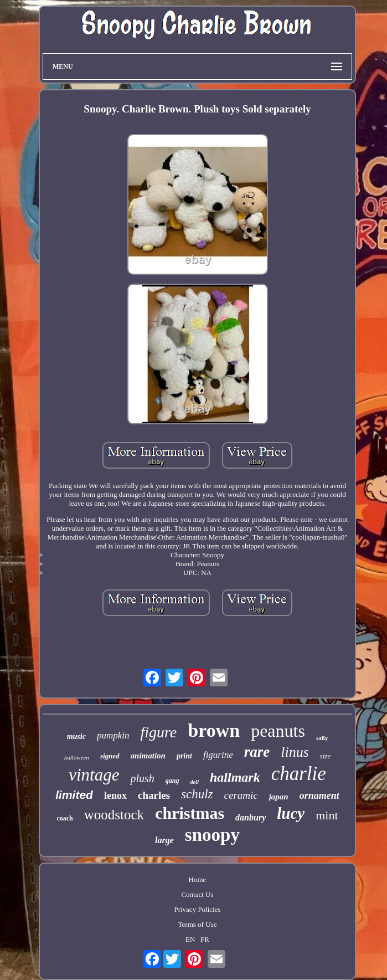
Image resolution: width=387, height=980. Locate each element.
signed (110, 756)
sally (322, 738)
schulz (197, 794)
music (76, 737)
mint (327, 815)
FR (205, 939)
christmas (190, 813)
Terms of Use (198, 924)
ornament (319, 796)
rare (257, 752)
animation (148, 756)
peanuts (278, 731)
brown (214, 730)
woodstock (114, 815)
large (164, 840)
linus (295, 752)
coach (64, 818)
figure (158, 732)
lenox (115, 796)
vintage (94, 775)
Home (198, 879)
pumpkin (113, 735)
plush (142, 778)
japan (279, 797)
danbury (251, 817)
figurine (218, 755)
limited (74, 795)
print (184, 756)
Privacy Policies (197, 909)
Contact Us (197, 894)
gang (172, 781)
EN (190, 939)
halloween (77, 757)
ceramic (241, 795)
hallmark (235, 777)
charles (154, 795)
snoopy (212, 835)
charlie (299, 774)
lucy (291, 813)
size (326, 756)
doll (194, 782)
